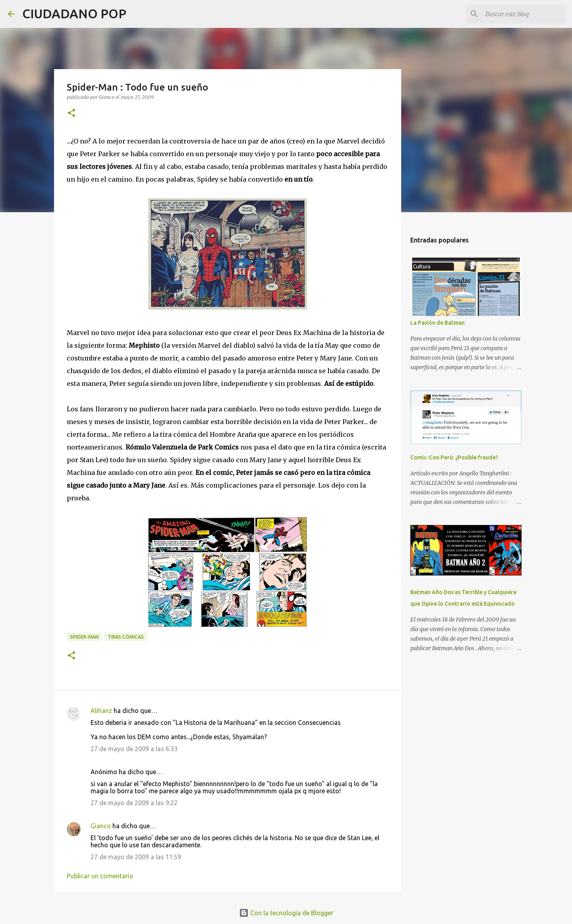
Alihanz (101, 711)
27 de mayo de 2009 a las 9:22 (134, 803)
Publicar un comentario (100, 876)
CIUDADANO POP (74, 14)
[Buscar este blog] (524, 14)
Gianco (101, 826)
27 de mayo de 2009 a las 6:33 (134, 749)
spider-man (84, 637)
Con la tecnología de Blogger (286, 913)
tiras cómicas (126, 637)
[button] (71, 113)
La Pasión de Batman (438, 323)
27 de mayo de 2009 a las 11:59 (136, 857)
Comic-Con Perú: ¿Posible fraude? (454, 457)
